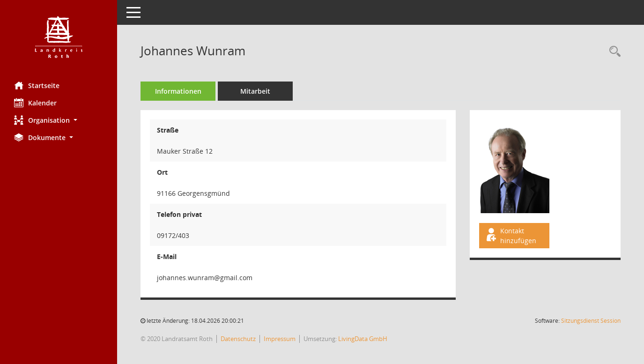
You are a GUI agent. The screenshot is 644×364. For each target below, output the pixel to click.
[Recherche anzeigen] (613, 52)
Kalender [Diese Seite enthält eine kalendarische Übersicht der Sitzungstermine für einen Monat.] (35, 103)
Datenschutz (238, 339)
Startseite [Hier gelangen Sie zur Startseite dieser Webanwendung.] (37, 85)
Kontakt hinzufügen (511, 236)
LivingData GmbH (363, 339)
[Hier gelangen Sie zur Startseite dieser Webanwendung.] (59, 37)
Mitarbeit (255, 91)
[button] (59, 120)
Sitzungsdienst (591, 321)
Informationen (178, 91)
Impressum (280, 339)
